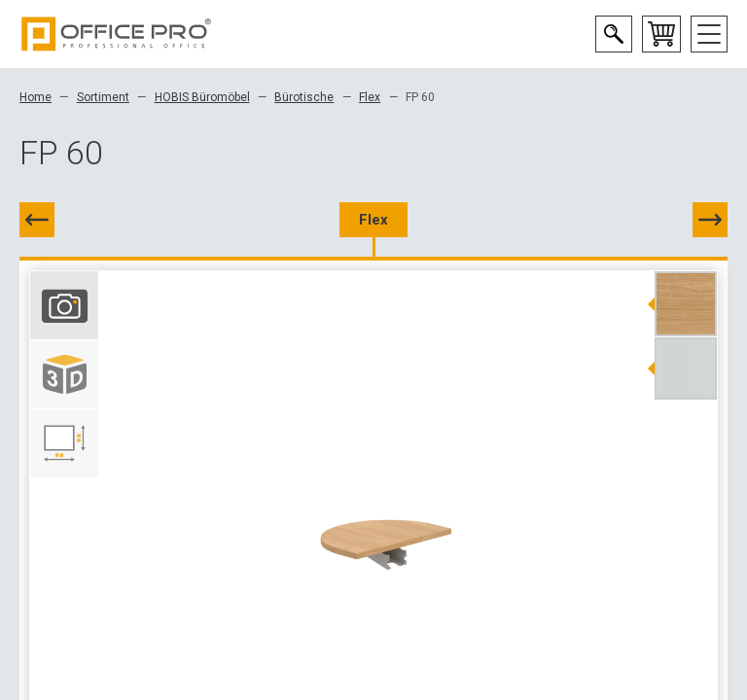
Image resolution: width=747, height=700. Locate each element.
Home (36, 97)
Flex (370, 97)
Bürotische (304, 97)
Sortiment (103, 97)
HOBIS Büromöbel (202, 97)
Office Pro (117, 34)
